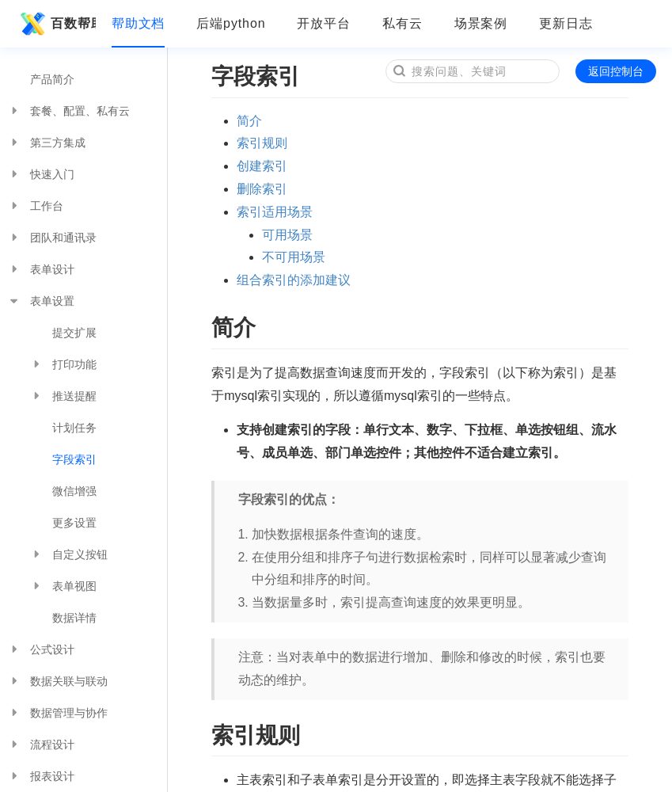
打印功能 (63, 364)
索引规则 (262, 143)
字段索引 (74, 459)
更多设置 (74, 523)
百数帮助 (56, 24)
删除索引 (262, 189)
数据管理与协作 (58, 713)
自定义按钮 (69, 554)
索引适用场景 (275, 212)
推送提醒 (63, 396)
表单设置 (41, 301)
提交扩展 (74, 333)
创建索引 (262, 166)
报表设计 (41, 776)
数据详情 (74, 618)
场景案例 (481, 23)
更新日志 (566, 23)
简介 (249, 121)
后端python (231, 23)
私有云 (402, 23)
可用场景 (287, 235)
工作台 (36, 206)
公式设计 (41, 649)
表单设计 (41, 269)
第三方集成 (47, 143)
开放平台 (324, 23)
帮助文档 (139, 23)
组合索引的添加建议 (294, 280)
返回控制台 (616, 71)
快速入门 (41, 174)
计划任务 (74, 428)
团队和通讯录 (52, 238)
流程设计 (41, 744)
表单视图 (63, 586)
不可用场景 (294, 257)
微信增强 (74, 491)
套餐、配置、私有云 (69, 111)
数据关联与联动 (58, 681)
